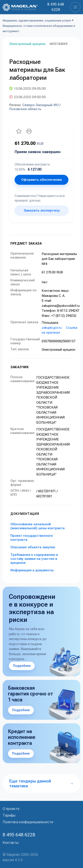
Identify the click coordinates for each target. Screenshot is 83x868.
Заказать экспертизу (42, 210)
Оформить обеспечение (42, 180)
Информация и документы (32, 570)
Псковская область (25, 109)
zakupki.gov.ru (52, 328)
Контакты (11, 843)
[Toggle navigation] (75, 7)
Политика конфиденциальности (28, 822)
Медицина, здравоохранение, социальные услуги (37, 20)
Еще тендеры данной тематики (41, 783)
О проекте (11, 809)
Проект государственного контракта (32, 538)
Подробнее (22, 666)
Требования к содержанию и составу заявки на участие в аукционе (34, 559)
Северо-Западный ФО (41, 105)
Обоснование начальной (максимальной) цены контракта (38, 526)
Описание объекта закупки (33, 547)
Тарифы (9, 815)
